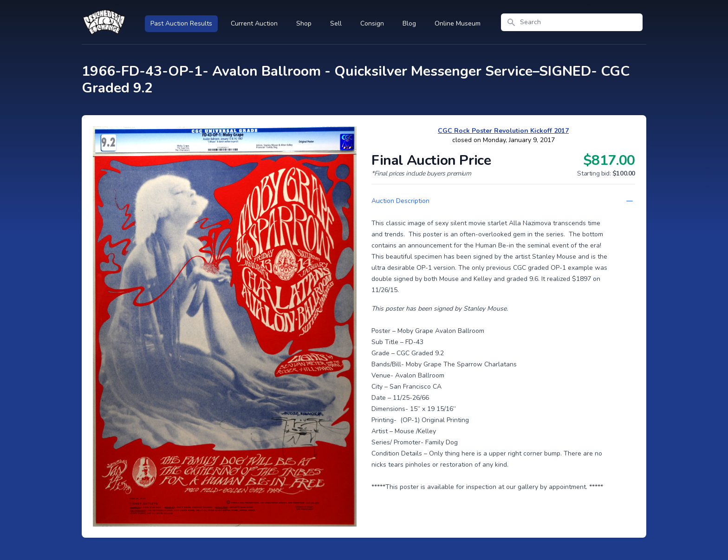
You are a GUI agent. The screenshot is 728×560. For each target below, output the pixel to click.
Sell (336, 23)
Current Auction (254, 23)
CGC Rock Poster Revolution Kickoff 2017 (503, 131)
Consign (372, 23)
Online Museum (458, 23)
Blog (409, 23)
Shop (304, 23)
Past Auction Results (181, 23)
